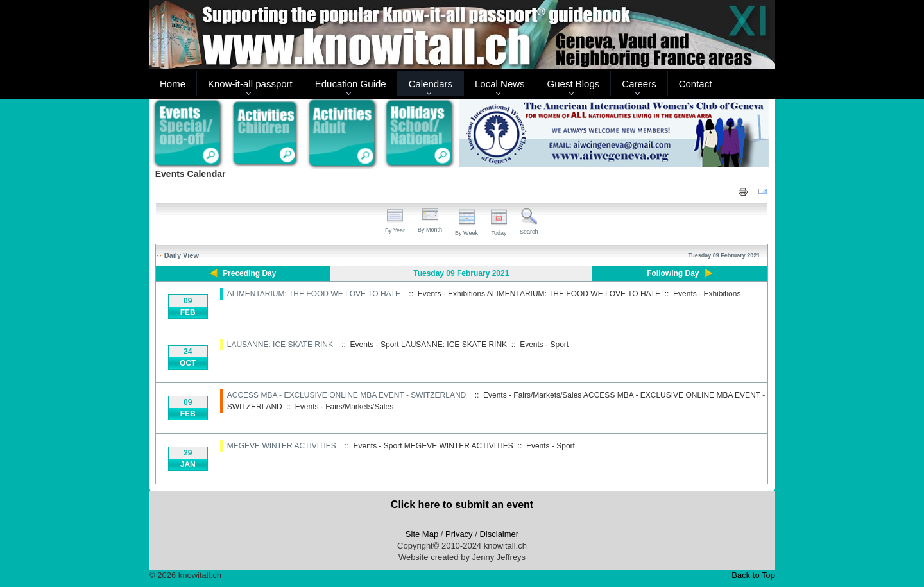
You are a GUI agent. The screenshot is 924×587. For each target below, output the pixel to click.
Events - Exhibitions (707, 294)
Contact (696, 84)
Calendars (431, 84)
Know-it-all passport (250, 84)
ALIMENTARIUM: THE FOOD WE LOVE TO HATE (314, 294)
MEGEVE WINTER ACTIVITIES (282, 446)
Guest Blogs (574, 84)
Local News (500, 84)
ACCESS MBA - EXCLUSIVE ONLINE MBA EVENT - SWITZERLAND (347, 395)
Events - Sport (544, 345)
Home (173, 84)
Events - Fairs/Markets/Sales (344, 407)
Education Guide (351, 84)
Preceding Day (249, 273)
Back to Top (753, 575)
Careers (639, 84)
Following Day (673, 273)
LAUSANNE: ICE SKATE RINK (280, 345)
